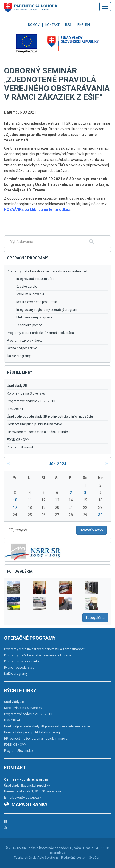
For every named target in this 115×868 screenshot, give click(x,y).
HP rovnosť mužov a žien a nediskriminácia (39, 432)
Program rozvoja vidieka (25, 341)
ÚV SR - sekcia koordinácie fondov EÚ (45, 848)
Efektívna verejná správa (34, 317)
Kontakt (52, 25)
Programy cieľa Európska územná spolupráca (40, 333)
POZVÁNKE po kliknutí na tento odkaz (37, 209)
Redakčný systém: (75, 858)
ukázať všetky (92, 530)
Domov (34, 25)
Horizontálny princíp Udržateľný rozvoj (35, 424)
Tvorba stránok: (25, 858)
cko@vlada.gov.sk (28, 798)
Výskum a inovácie (30, 294)
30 (100, 515)
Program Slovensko (21, 447)
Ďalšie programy (19, 356)
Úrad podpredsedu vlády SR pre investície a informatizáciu (50, 417)
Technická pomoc (29, 325)
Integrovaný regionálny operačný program (47, 310)
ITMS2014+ (15, 409)
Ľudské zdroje (27, 287)
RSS (68, 25)
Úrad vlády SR (17, 386)
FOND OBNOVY (18, 440)
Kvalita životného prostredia (37, 302)
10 (15, 500)
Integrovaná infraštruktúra (35, 279)
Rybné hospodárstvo (22, 348)
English (84, 25)
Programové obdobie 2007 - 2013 (31, 401)
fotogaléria (95, 618)
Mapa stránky (26, 804)
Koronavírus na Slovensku (26, 393)
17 (15, 508)
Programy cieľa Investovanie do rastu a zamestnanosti (48, 271)
